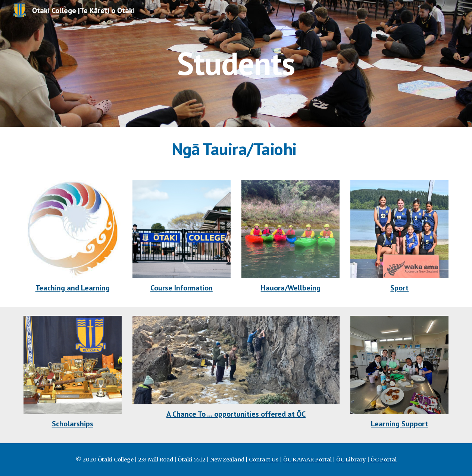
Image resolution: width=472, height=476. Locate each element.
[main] (236, 63)
